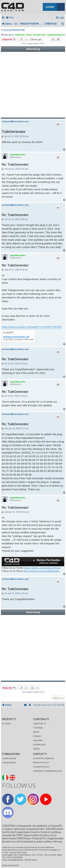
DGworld (15, 865)
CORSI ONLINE (9, 758)
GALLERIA (38, 740)
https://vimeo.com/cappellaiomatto (41, 571)
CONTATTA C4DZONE (43, 758)
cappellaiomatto (56, 35)
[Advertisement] (33, 85)
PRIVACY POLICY (41, 763)
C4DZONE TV (40, 724)
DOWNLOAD (39, 745)
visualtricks (39, 35)
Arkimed (20, 35)
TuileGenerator (13, 30)
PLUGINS (6, 724)
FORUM (37, 736)
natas (29, 35)
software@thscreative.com (15, 121)
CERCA (36, 749)
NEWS (36, 732)
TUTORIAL (38, 728)
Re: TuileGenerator (15, 165)
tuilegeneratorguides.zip (16, 337)
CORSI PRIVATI (9, 763)
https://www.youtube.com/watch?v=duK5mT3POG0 (32, 327)
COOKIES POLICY (41, 767)
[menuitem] (10, 18)
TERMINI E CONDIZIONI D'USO (48, 771)
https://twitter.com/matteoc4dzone (42, 568)
